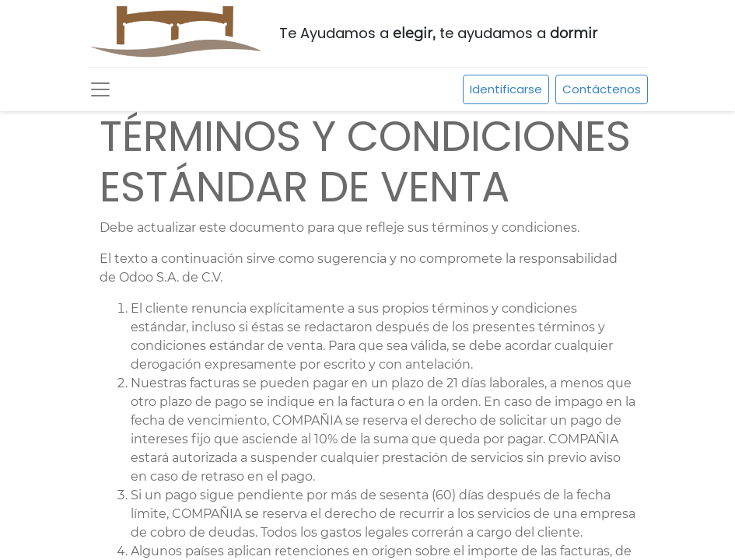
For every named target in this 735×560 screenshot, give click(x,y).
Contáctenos (602, 89)
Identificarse (506, 89)
